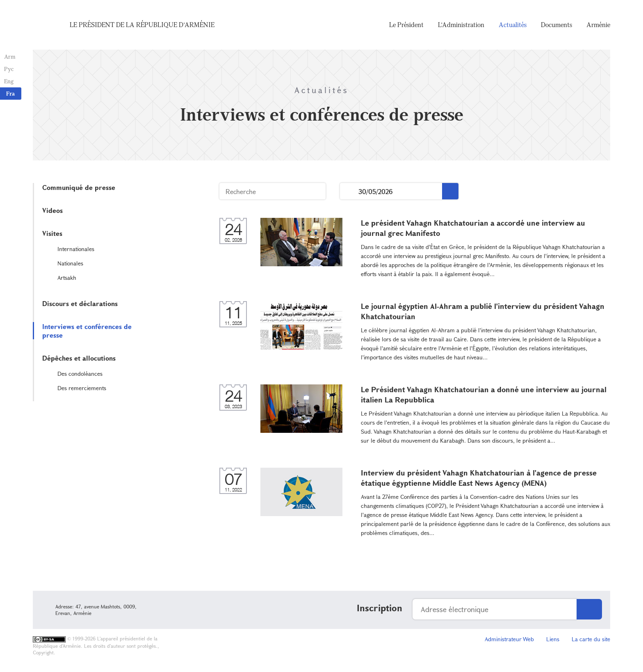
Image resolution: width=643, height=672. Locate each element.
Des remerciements (82, 388)
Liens (553, 639)
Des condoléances (80, 374)
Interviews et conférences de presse (87, 331)
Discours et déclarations (80, 303)
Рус (9, 69)
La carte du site (591, 639)
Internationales (76, 249)
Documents (556, 25)
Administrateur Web (509, 639)
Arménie (598, 25)
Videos (52, 210)
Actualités (513, 25)
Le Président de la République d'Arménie (142, 25)
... (349, 191)
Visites (52, 233)
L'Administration (461, 25)
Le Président (406, 25)
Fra (10, 93)
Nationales (70, 263)
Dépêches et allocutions (79, 358)
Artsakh (67, 278)
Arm (10, 56)
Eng (9, 81)
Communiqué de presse (79, 187)
